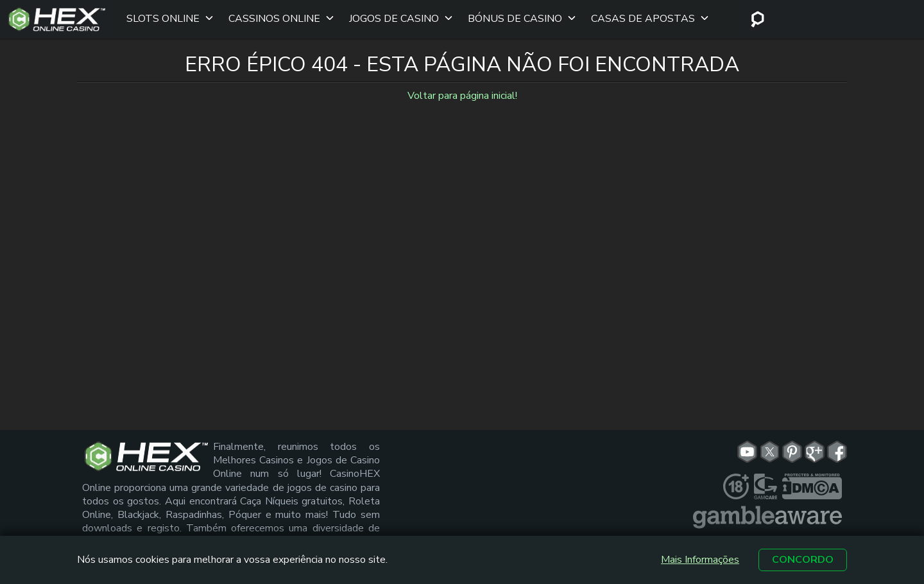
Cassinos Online (271, 16)
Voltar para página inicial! (462, 90)
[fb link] (837, 445)
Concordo (803, 560)
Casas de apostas (640, 16)
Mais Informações (700, 560)
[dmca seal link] (812, 480)
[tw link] (770, 445)
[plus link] (736, 480)
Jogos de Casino (391, 16)
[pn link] (792, 445)
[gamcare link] (766, 480)
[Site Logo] (57, 16)
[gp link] (815, 445)
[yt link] (747, 445)
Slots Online (160, 16)
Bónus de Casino (512, 16)
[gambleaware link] (767, 511)
